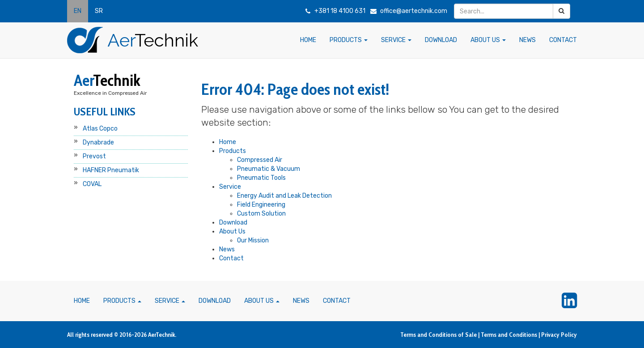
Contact (231, 258)
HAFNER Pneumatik (111, 170)
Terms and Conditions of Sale (439, 335)
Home (228, 142)
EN (78, 11)
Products (233, 151)
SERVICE (396, 40)
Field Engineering (261, 205)
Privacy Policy (559, 335)
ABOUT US (488, 40)
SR (99, 11)
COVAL (92, 184)
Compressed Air (260, 160)
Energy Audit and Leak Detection (284, 196)
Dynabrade (98, 142)
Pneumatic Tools (261, 178)
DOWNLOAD (441, 40)
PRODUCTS (349, 40)
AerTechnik (161, 335)
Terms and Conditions (509, 335)
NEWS (527, 40)
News (227, 249)
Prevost (94, 156)
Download (233, 223)
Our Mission (253, 240)
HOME (308, 40)
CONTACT (563, 40)
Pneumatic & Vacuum (269, 169)
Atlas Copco (100, 129)
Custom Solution (261, 214)
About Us (232, 231)
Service (230, 187)
